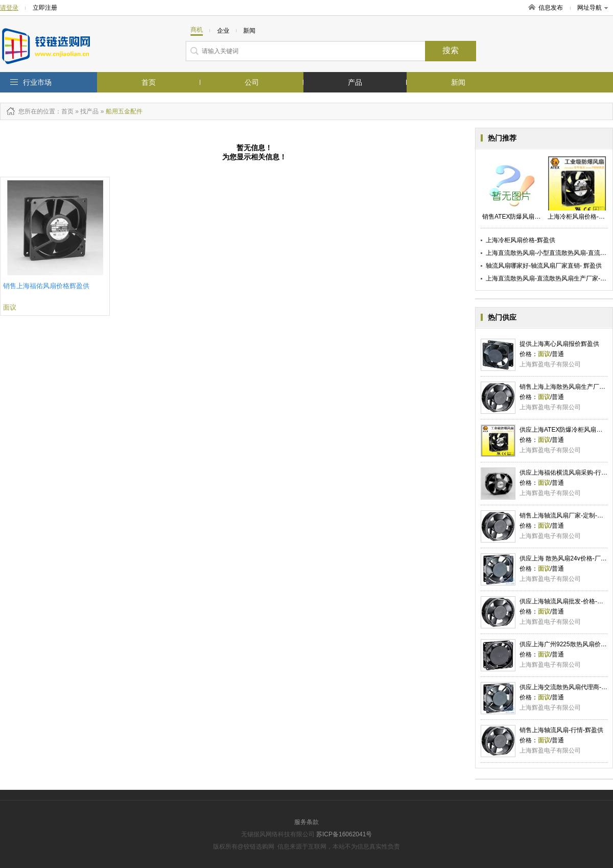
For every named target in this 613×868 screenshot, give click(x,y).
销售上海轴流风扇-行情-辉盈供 (561, 730)
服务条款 (306, 822)
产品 (355, 82)
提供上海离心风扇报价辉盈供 (559, 344)
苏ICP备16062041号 (344, 834)
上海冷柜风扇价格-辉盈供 (521, 240)
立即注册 (45, 8)
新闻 (458, 82)
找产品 (89, 111)
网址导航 (593, 8)
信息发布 (551, 8)
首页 (149, 82)
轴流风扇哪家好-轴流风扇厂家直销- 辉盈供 (544, 266)
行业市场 (37, 82)
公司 (252, 82)
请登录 (9, 8)
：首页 (64, 111)
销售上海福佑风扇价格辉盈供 (46, 286)
